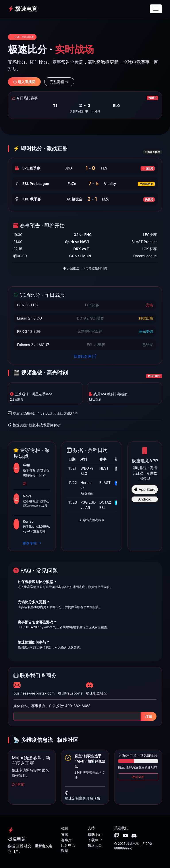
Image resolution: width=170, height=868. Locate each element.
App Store (145, 489)
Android (145, 499)
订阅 (149, 716)
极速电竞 (23, 9)
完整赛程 (59, 82)
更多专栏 (32, 543)
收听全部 (138, 777)
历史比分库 (85, 356)
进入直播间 (24, 82)
